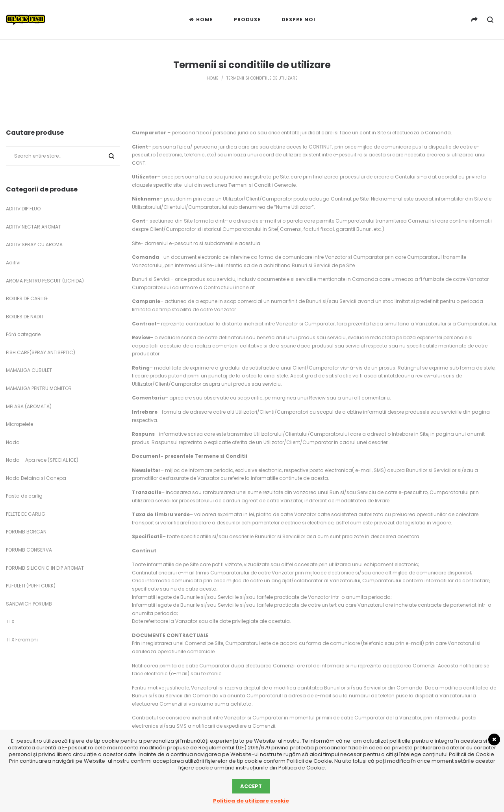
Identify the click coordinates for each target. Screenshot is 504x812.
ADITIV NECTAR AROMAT (33, 227)
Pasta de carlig (24, 496)
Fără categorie (23, 334)
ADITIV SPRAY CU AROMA (34, 244)
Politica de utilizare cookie (251, 801)
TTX (10, 622)
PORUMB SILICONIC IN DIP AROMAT (45, 568)
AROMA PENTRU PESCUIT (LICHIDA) (45, 281)
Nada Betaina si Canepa (36, 478)
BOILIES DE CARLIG (27, 298)
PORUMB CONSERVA (29, 550)
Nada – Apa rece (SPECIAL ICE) (42, 460)
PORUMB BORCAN (26, 532)
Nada (13, 442)
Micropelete (19, 424)
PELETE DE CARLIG (26, 514)
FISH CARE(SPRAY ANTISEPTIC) (41, 352)
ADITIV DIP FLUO (23, 209)
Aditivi (13, 263)
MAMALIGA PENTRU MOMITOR (39, 388)
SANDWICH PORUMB (29, 604)
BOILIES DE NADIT (25, 317)
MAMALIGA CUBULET (29, 370)
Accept (251, 786)
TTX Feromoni (22, 640)
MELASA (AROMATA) (29, 406)
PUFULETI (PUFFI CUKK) (31, 586)
